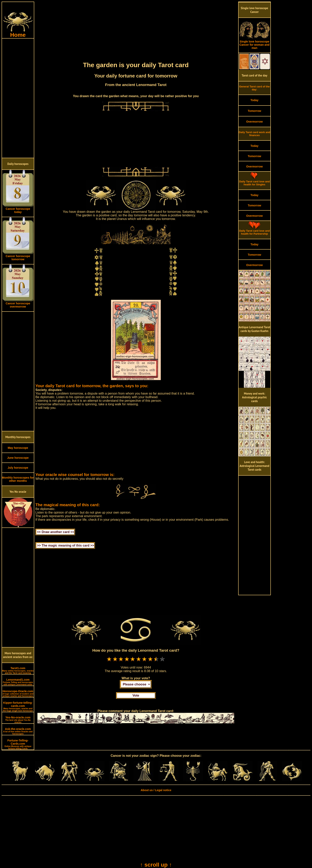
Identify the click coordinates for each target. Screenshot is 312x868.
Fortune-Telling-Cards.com (18, 744)
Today (254, 100)
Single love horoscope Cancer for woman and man (254, 43)
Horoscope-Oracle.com (18, 693)
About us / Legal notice (156, 790)
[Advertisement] (18, 98)
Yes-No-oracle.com (18, 720)
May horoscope (18, 448)
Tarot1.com (18, 670)
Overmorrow (254, 122)
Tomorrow (254, 111)
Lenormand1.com (18, 682)
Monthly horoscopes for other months (18, 479)
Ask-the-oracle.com (18, 731)
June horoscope (18, 458)
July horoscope (18, 468)
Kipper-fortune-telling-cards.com (18, 706)
